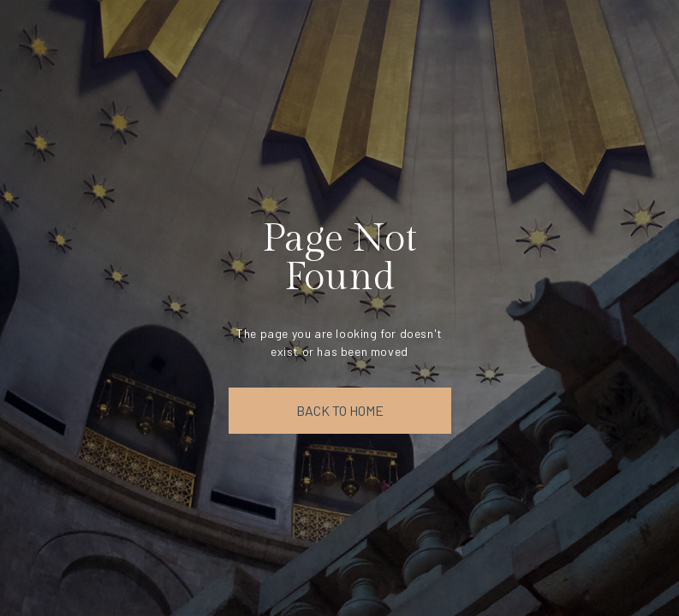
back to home (340, 410)
